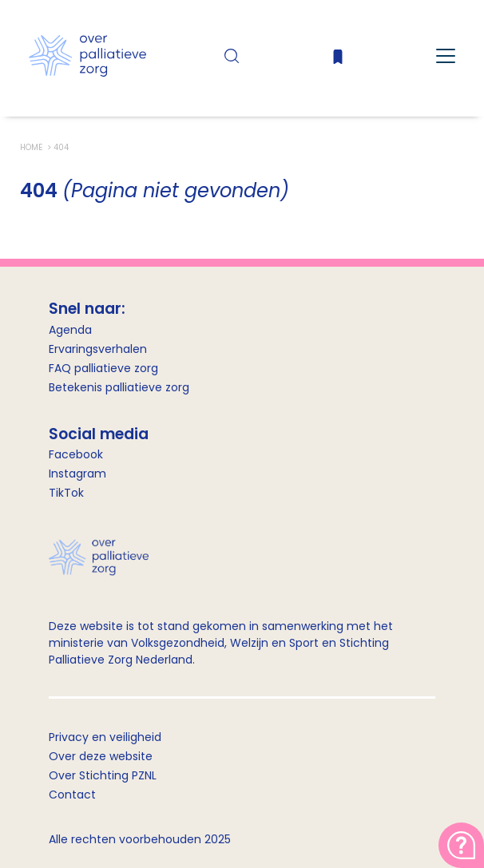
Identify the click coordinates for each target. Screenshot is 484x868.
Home (32, 147)
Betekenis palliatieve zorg (119, 387)
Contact (72, 795)
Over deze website (101, 756)
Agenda (70, 330)
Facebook (76, 454)
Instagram (77, 474)
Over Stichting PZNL (103, 775)
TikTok (66, 493)
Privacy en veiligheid (105, 737)
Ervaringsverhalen (98, 349)
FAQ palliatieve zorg (103, 368)
